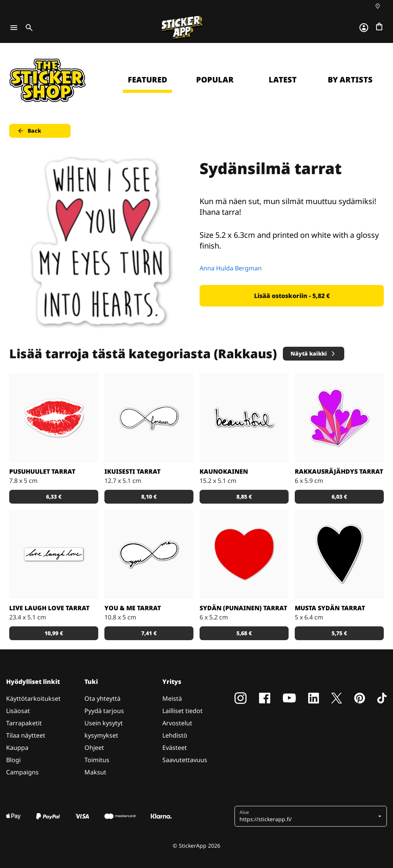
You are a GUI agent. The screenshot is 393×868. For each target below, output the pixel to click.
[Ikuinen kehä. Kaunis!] (149, 418)
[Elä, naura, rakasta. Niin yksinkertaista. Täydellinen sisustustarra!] (54, 554)
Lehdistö (175, 735)
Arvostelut (177, 723)
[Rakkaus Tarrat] (54, 418)
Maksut (95, 772)
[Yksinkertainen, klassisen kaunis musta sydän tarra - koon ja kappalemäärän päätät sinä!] (339, 554)
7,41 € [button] (149, 633)
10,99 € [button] (54, 633)
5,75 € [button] (339, 633)
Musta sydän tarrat (330, 608)
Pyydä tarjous (104, 711)
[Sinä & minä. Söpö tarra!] (149, 554)
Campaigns (22, 772)
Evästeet (175, 748)
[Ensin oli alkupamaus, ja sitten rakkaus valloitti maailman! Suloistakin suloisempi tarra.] (339, 418)
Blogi (13, 760)
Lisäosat (18, 711)
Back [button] (29, 131)
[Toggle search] (28, 28)
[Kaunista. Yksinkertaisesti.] (244, 418)
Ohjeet (94, 748)
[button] (308, 816)
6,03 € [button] (339, 497)
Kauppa (17, 748)
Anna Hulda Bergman (231, 268)
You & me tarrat (133, 608)
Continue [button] (290, 122)
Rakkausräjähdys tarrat (339, 471)
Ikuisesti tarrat (132, 471)
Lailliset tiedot (182, 711)
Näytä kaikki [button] (313, 353)
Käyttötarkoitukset (33, 698)
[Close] (370, 59)
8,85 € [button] (244, 497)
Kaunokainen (224, 471)
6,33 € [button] (54, 497)
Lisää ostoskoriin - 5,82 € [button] (292, 296)
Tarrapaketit (24, 723)
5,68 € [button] (244, 633)
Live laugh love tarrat (49, 608)
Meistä (172, 698)
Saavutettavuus (185, 760)
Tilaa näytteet (26, 735)
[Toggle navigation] (14, 28)
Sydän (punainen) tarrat (243, 608)
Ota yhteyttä (102, 698)
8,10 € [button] (149, 497)
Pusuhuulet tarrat (42, 471)
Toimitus (97, 760)
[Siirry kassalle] (379, 26)
